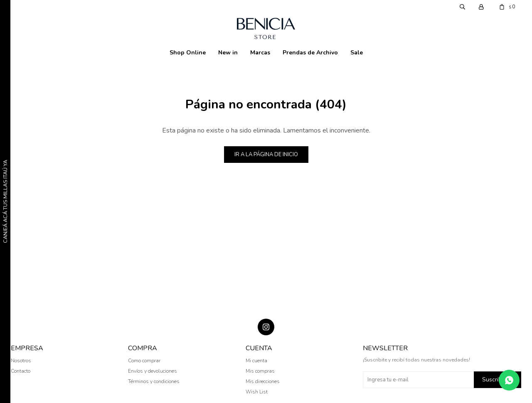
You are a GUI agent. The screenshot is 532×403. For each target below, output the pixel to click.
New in (228, 53)
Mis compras (260, 371)
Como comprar (144, 361)
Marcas (260, 53)
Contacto (21, 371)
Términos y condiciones (154, 381)
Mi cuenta (256, 361)
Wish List (257, 392)
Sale (357, 53)
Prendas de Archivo (310, 53)
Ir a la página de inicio (266, 155)
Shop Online (188, 53)
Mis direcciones (263, 381)
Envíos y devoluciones (153, 371)
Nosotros (21, 361)
